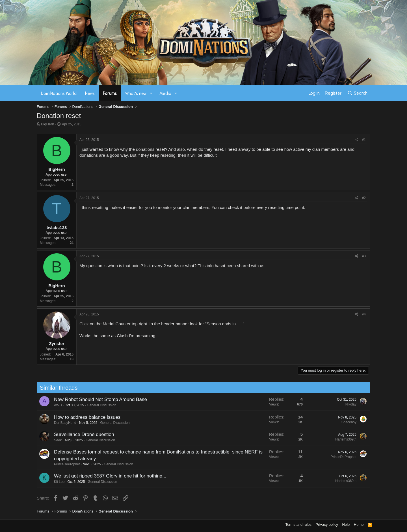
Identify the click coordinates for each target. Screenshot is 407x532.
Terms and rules (298, 525)
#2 (364, 198)
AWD (55, 405)
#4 (364, 314)
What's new (136, 93)
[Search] (357, 93)
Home (359, 525)
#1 (364, 140)
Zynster (57, 344)
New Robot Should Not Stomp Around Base (98, 399)
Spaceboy (346, 422)
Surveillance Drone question (81, 434)
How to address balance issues (84, 417)
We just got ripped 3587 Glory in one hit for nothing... (107, 476)
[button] (151, 93)
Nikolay (348, 404)
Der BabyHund (62, 423)
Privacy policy (327, 525)
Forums (110, 93)
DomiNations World (59, 93)
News (90, 93)
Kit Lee (56, 482)
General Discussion (99, 405)
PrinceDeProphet (64, 464)
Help (346, 525)
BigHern (48, 124)
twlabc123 (57, 227)
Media (165, 93)
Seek (55, 440)
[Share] (357, 140)
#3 (364, 256)
